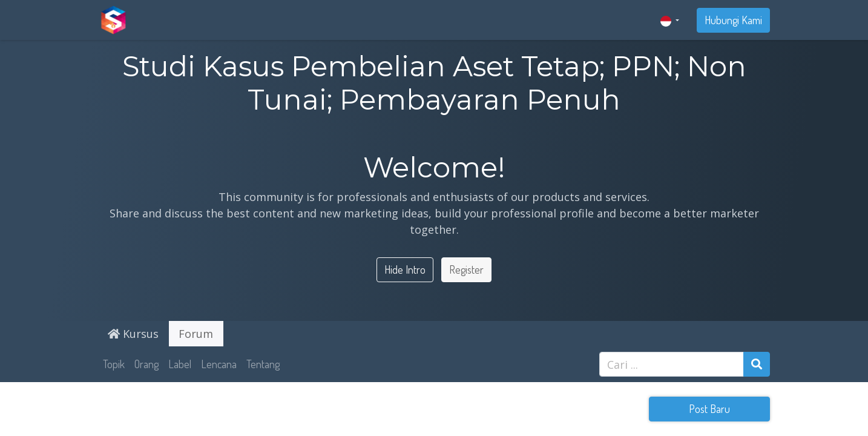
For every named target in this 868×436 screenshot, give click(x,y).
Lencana (219, 364)
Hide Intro (405, 269)
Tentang (263, 364)
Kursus (133, 334)
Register (466, 269)
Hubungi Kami (733, 20)
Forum (196, 334)
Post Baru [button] (709, 409)
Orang (146, 364)
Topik (114, 364)
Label (180, 364)
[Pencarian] (757, 364)
